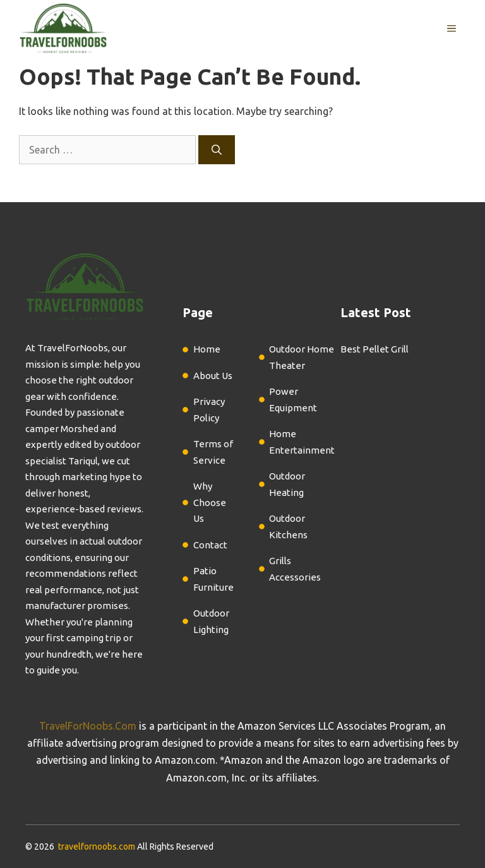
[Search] (217, 150)
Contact (210, 545)
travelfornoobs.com (97, 847)
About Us (213, 376)
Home (207, 349)
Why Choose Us (210, 502)
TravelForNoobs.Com (88, 726)
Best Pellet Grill (374, 349)
